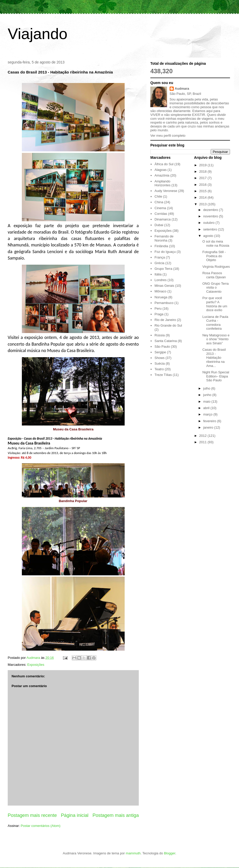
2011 (203, 442)
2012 (203, 436)
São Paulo (162, 347)
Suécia (160, 363)
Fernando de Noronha (164, 238)
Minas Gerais (164, 286)
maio (207, 401)
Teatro (159, 369)
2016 (203, 185)
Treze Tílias (163, 375)
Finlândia (161, 246)
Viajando (38, 34)
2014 (203, 197)
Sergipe (160, 352)
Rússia (160, 335)
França (160, 257)
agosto (209, 236)
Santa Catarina (166, 341)
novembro (211, 216)
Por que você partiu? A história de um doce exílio (215, 304)
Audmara (182, 89)
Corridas (161, 214)
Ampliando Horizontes (162, 183)
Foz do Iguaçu (165, 252)
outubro (209, 223)
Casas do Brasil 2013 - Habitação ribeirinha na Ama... (214, 358)
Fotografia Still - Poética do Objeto (214, 256)
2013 (203, 204)
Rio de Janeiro (165, 320)
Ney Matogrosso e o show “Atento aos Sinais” (216, 339)
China (159, 202)
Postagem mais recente (32, 815)
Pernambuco (164, 303)
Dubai (159, 225)
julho (207, 388)
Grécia (159, 263)
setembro (211, 229)
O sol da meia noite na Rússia (216, 243)
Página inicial (75, 815)
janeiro (209, 427)
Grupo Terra (163, 269)
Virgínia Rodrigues (216, 267)
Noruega (161, 297)
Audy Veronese (166, 191)
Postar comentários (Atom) (41, 826)
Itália (158, 274)
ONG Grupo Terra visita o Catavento (215, 288)
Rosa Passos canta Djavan (214, 275)
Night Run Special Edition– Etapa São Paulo (216, 376)
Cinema (160, 208)
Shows (159, 358)
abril (207, 408)
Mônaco (160, 291)
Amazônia (162, 175)
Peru (158, 308)
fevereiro (210, 421)
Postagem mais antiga (116, 815)
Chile (158, 196)
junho (208, 395)
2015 (203, 191)
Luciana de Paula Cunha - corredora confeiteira (215, 323)
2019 (203, 165)
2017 (203, 178)
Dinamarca (163, 219)
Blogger (170, 853)
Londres (160, 280)
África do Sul (164, 164)
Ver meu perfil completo (168, 136)
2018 (203, 172)
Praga (159, 314)
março (208, 414)
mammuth (133, 853)
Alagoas (160, 170)
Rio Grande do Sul (168, 325)
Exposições (36, 665)
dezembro (211, 210)
